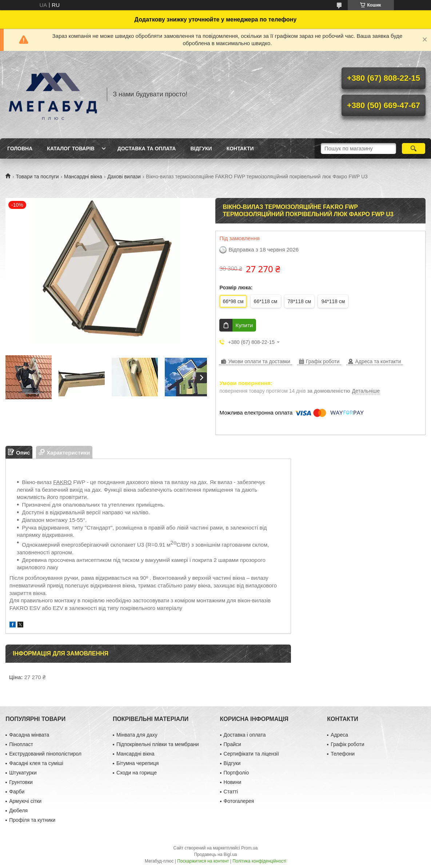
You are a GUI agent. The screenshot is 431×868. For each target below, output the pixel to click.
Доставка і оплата (245, 735)
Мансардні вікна (83, 177)
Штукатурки (23, 773)
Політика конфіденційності (259, 861)
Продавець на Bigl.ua (215, 855)
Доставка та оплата (147, 148)
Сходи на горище (137, 773)
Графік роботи (347, 744)
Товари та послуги (37, 177)
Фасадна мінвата (29, 735)
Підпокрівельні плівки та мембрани (158, 744)
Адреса (339, 735)
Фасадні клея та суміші (36, 763)
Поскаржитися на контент (203, 861)
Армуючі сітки (25, 801)
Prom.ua (249, 848)
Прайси (232, 744)
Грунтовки (21, 782)
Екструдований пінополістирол (45, 754)
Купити (244, 325)
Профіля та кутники (32, 820)
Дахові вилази (124, 177)
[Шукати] (414, 148)
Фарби (17, 792)
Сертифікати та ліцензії (251, 754)
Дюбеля (18, 810)
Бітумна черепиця (137, 763)
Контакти (240, 148)
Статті (231, 792)
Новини (233, 782)
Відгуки (201, 148)
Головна (20, 148)
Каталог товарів (71, 148)
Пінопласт (21, 744)
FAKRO (62, 482)
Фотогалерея (239, 801)
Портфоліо (236, 773)
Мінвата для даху (137, 735)
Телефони (343, 754)
